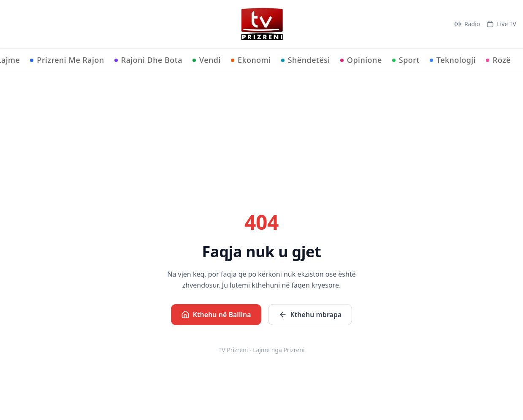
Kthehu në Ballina (216, 315)
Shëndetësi (306, 60)
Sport (406, 60)
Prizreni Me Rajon (67, 60)
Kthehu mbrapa (310, 315)
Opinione (361, 60)
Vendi (207, 60)
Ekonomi (251, 60)
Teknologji (453, 60)
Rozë (498, 60)
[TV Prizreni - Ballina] (262, 24)
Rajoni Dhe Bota (148, 60)
